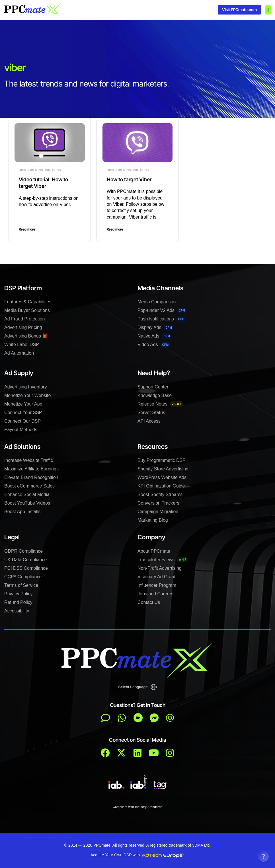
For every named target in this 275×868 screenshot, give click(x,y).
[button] (268, 10)
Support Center (153, 387)
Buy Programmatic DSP (162, 460)
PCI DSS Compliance (26, 568)
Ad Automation (19, 353)
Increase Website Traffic (29, 460)
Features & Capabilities (28, 302)
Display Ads (155, 328)
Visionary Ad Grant (156, 577)
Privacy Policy (19, 594)
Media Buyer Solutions (27, 310)
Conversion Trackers (158, 503)
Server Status (151, 413)
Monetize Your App (23, 404)
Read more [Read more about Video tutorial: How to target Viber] (27, 229)
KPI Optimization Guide (161, 486)
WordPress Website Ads (162, 477)
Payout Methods (21, 430)
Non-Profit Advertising (160, 568)
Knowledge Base (155, 395)
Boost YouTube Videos (27, 503)
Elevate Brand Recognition (31, 477)
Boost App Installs (22, 512)
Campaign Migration (158, 512)
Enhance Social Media (27, 494)
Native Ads (154, 336)
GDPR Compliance (23, 551)
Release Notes (160, 404)
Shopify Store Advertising (163, 469)
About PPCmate (154, 551)
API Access (149, 421)
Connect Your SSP (23, 413)
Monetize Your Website (27, 395)
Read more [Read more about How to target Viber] (115, 229)
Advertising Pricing (23, 327)
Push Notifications (162, 319)
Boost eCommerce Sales (29, 486)
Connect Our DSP (22, 421)
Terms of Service (21, 585)
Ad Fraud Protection (24, 319)
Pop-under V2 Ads (162, 311)
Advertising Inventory (25, 387)
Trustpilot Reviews (163, 560)
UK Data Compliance (25, 560)
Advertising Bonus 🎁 (26, 336)
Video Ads (154, 345)
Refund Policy (18, 602)
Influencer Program (157, 585)
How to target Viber (129, 179)
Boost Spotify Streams (160, 494)
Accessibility (17, 611)
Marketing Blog (153, 520)
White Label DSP (22, 344)
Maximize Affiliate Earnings (31, 469)
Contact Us (149, 602)
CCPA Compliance (23, 577)
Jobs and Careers (155, 594)
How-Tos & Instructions (40, 170)
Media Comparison (157, 302)
